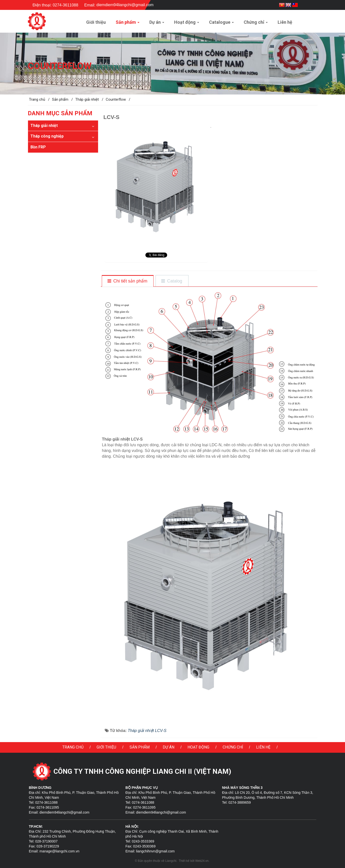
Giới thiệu (106, 747)
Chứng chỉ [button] (256, 24)
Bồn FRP (38, 147)
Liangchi (171, 861)
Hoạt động (198, 747)
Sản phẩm (140, 747)
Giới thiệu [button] (96, 22)
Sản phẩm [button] (128, 24)
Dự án (169, 747)
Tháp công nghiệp (47, 136)
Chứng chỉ (233, 747)
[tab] (127, 281)
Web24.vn (202, 861)
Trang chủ (73, 747)
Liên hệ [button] (285, 22)
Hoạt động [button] (187, 24)
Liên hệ (263, 747)
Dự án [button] (157, 24)
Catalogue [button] (221, 24)
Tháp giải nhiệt (44, 126)
